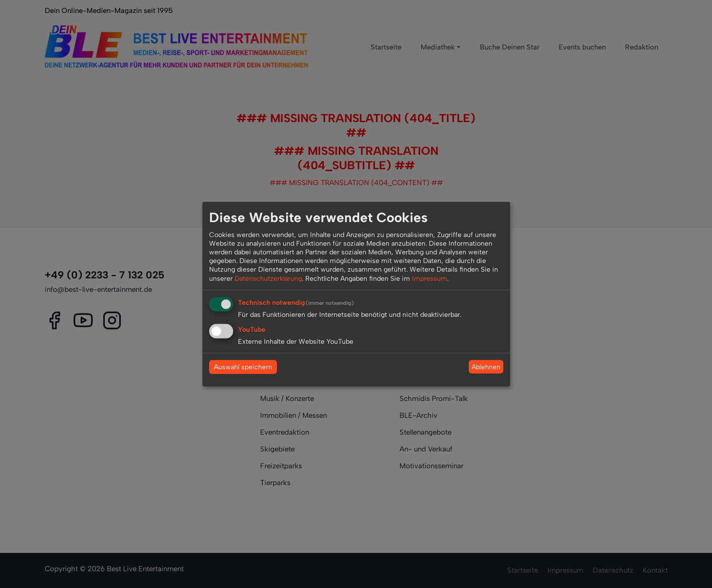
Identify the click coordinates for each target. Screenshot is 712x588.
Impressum (430, 278)
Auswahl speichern (243, 367)
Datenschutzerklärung (268, 278)
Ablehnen (486, 367)
